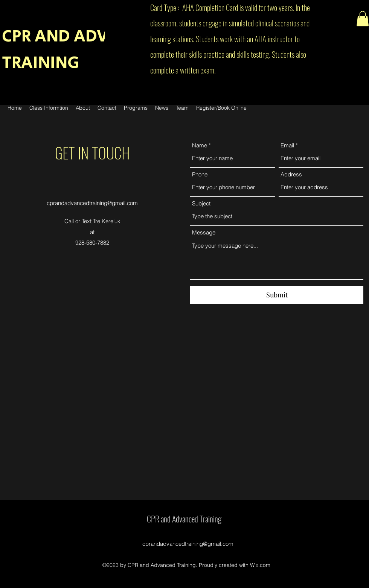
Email (287, 145)
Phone (200, 174)
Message (204, 232)
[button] (363, 19)
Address (291, 174)
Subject (201, 203)
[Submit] (277, 295)
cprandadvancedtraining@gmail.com (92, 203)
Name (200, 145)
